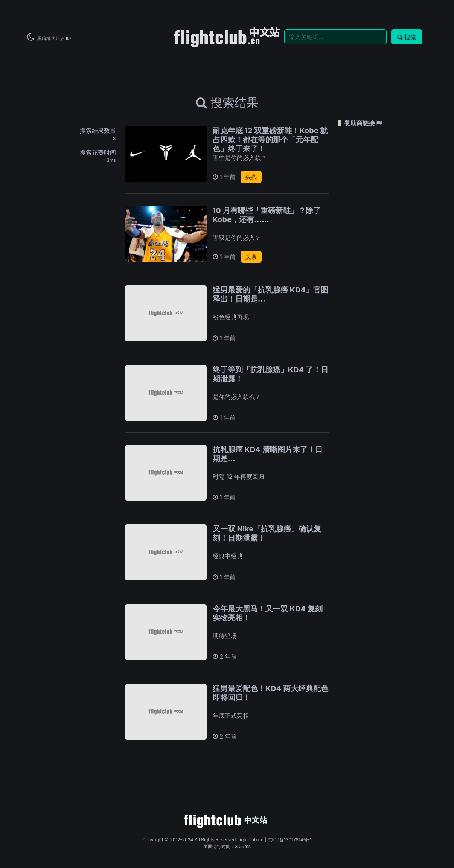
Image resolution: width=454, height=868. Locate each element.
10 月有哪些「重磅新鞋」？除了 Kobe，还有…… (267, 215)
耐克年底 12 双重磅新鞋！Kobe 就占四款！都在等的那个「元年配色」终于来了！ (270, 140)
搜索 (407, 37)
